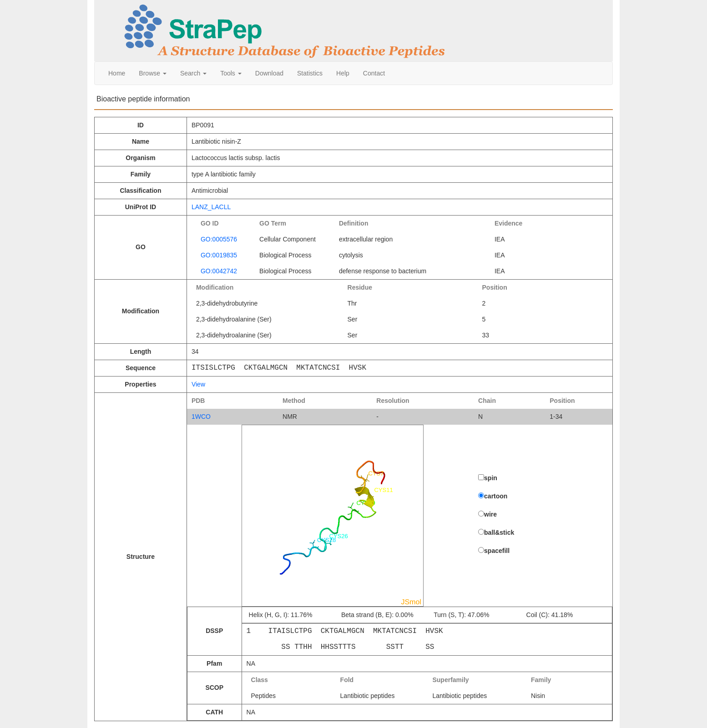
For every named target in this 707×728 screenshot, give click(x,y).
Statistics (310, 73)
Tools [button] (231, 73)
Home (117, 73)
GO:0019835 (219, 255)
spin (491, 478)
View (198, 384)
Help (343, 73)
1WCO (201, 417)
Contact (374, 73)
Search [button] (193, 73)
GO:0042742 (219, 271)
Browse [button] (153, 73)
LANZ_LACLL (211, 207)
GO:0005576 (219, 239)
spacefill (497, 551)
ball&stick (499, 532)
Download (269, 73)
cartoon (496, 496)
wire (490, 514)
